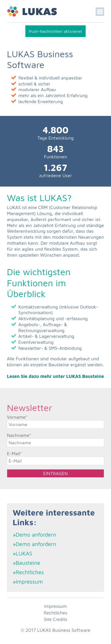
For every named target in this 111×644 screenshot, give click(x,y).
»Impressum (28, 581)
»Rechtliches (28, 572)
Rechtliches (55, 613)
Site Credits (55, 619)
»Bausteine (26, 563)
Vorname (17, 417)
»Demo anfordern (34, 534)
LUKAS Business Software (64, 630)
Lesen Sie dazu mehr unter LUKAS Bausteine (55, 376)
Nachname (19, 435)
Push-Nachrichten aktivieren (55, 31)
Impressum (55, 606)
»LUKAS (22, 553)
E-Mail (14, 453)
